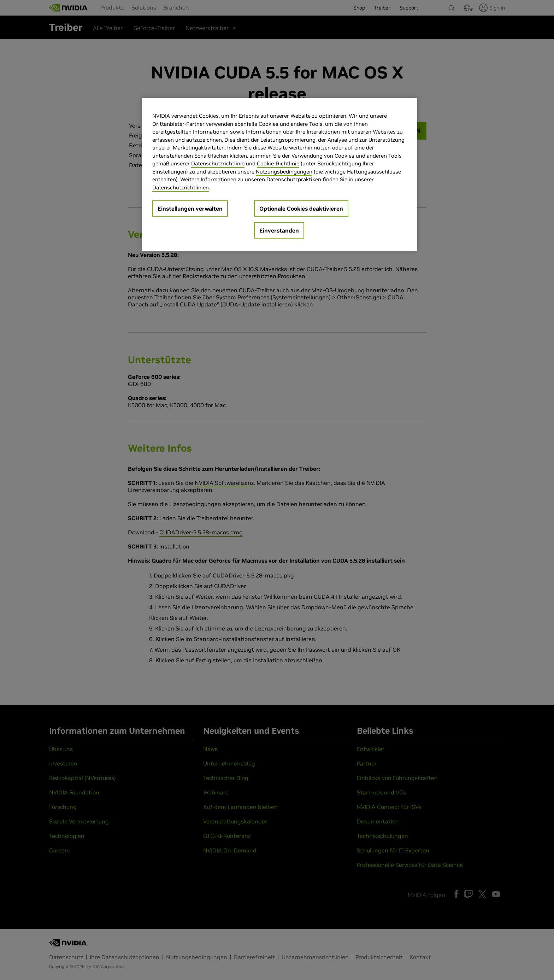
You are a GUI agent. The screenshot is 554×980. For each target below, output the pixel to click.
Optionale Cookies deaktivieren (301, 209)
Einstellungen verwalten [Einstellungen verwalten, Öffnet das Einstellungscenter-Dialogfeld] (190, 209)
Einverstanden (279, 230)
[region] (279, 174)
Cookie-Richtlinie (278, 163)
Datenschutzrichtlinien (181, 187)
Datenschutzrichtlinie (218, 163)
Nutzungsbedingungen (284, 172)
